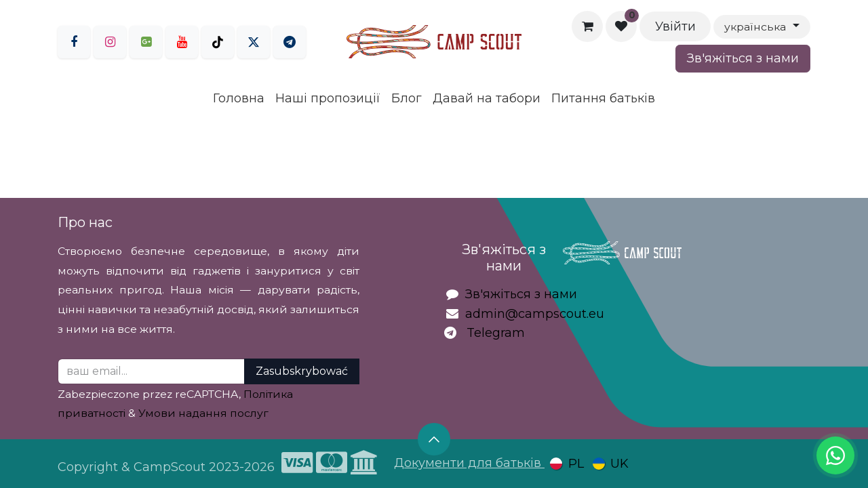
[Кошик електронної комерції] (587, 26)
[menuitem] (239, 99)
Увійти (675, 26)
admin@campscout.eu (535, 314)
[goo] (146, 42)
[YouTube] (182, 42)
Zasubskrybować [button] (302, 371)
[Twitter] (254, 42)
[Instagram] (110, 42)
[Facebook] (74, 42)
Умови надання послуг (203, 413)
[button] (434, 439)
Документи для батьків (469, 463)
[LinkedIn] (290, 42)
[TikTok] (218, 42)
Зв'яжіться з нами (743, 58)
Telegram (496, 333)
